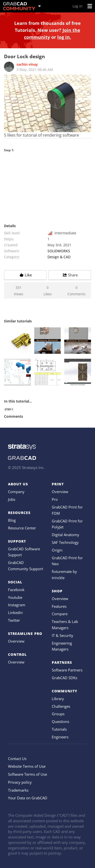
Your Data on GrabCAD (28, 798)
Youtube (15, 597)
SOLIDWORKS (59, 251)
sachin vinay (27, 64)
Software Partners (67, 670)
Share (70, 275)
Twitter (14, 620)
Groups (58, 714)
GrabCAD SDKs (64, 678)
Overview (16, 641)
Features (59, 606)
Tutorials (59, 729)
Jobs (12, 499)
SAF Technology (65, 542)
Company (16, 492)
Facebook (16, 590)
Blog (12, 520)
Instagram (17, 605)
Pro (55, 499)
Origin (57, 550)
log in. (64, 37)
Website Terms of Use (27, 766)
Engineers (60, 737)
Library (58, 699)
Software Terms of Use (27, 774)
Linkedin (15, 613)
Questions (60, 721)
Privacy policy (20, 782)
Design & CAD (59, 257)
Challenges (61, 706)
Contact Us (17, 759)
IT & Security (62, 635)
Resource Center (22, 528)
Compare (60, 614)
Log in (77, 6)
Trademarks (18, 790)
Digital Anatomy (65, 535)
